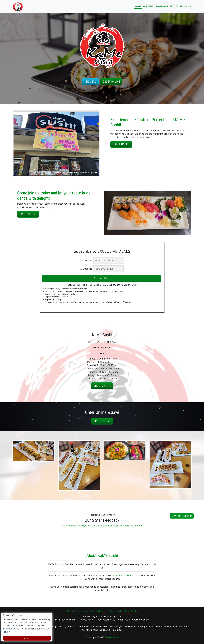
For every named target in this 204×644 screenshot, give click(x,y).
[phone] (109, 261)
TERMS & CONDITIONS (15, 629)
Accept (27, 638)
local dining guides (122, 580)
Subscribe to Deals (127, 611)
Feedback (110, 611)
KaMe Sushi (112, 637)
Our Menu (149, 6)
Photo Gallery (165, 6)
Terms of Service (123, 302)
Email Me (86, 269)
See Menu (90, 82)
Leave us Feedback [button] (182, 520)
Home (138, 6)
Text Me (86, 261)
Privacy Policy (106, 302)
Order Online (183, 6)
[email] (108, 269)
